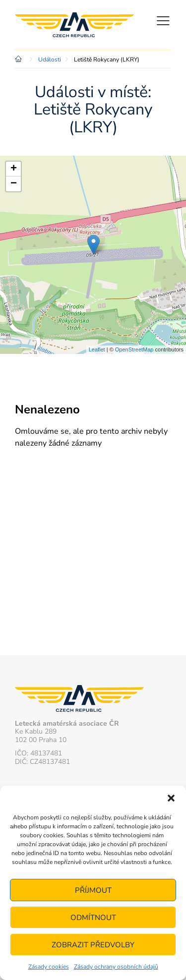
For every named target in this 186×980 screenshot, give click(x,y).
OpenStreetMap (134, 349)
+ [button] (14, 169)
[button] (171, 798)
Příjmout (93, 890)
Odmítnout (93, 918)
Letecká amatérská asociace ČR (74, 25)
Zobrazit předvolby (93, 945)
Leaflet (97, 349)
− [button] (14, 184)
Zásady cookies (49, 967)
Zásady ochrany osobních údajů (116, 967)
